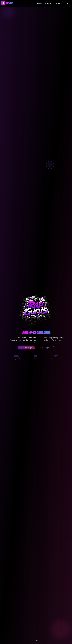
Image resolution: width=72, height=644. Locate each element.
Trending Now (45, 348)
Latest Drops (26, 348)
